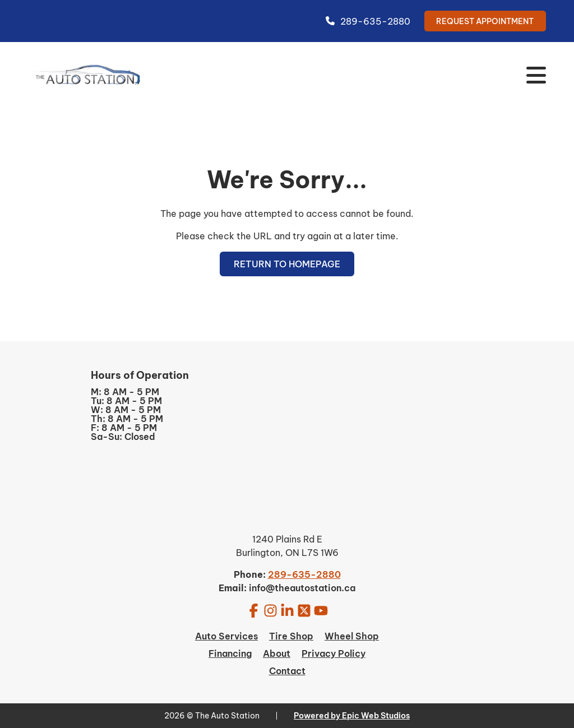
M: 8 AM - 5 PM (125, 392)
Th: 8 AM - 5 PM (127, 419)
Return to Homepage (287, 264)
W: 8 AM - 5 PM (126, 410)
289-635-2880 (368, 21)
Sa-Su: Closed (123, 437)
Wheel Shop (352, 636)
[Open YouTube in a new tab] (321, 610)
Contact (287, 671)
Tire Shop (291, 636)
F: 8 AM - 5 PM (124, 428)
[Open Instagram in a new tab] (270, 610)
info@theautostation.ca (302, 588)
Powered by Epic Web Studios (352, 716)
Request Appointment (485, 21)
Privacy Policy (334, 653)
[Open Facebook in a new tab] (254, 610)
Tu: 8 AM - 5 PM (126, 401)
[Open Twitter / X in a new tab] (304, 610)
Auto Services (226, 636)
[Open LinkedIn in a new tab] (287, 610)
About (277, 653)
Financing (230, 653)
